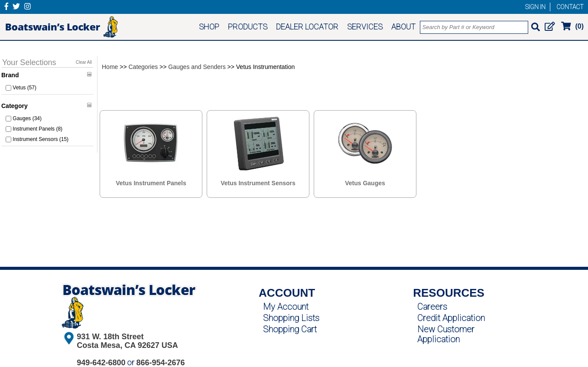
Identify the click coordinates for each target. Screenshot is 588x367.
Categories (143, 67)
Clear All (84, 62)
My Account (286, 307)
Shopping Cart (290, 329)
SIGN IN (535, 7)
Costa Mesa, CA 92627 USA (127, 345)
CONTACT (570, 7)
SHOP (209, 27)
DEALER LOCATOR (307, 27)
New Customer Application (446, 334)
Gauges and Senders (197, 67)
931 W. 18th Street (110, 337)
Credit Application (451, 318)
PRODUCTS (248, 27)
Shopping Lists (291, 318)
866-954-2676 (160, 363)
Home (110, 67)
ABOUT (403, 27)
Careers (432, 307)
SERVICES (365, 27)
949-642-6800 (101, 363)
